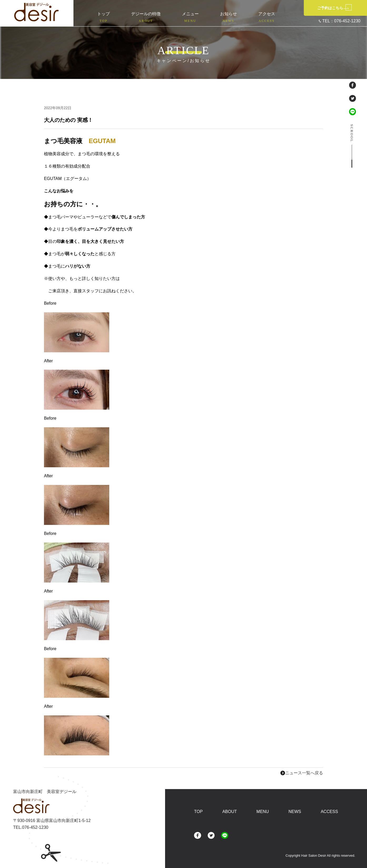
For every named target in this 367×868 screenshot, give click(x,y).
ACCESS (329, 812)
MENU (263, 812)
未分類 (83, 108)
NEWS (295, 812)
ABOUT (229, 812)
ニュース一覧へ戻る (302, 773)
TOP (198, 812)
